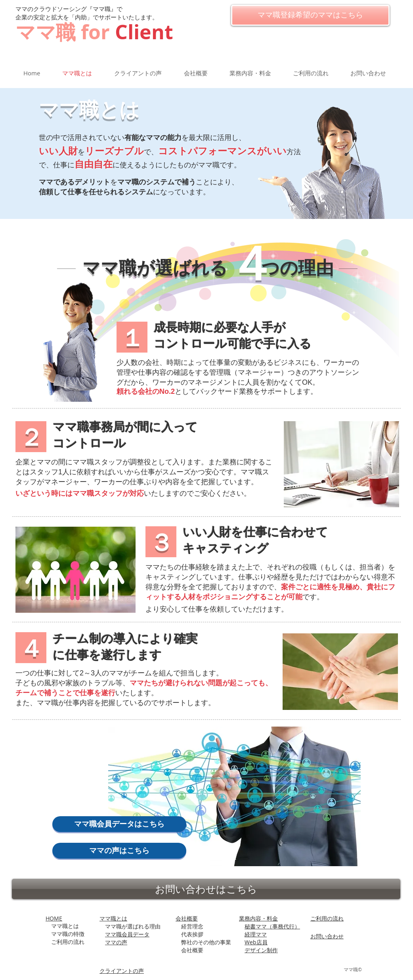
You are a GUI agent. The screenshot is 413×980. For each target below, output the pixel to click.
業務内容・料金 (258, 918)
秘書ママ (272, 926)
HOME (54, 918)
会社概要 (187, 918)
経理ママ (256, 934)
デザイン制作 (261, 950)
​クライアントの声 (122, 971)
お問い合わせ (327, 936)
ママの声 (116, 942)
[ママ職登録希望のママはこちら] (310, 15)
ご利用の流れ (327, 918)
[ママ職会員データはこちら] (119, 824)
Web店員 (256, 942)
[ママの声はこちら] (119, 851)
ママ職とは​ (113, 918)
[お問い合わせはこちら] (206, 889)
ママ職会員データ (127, 934)
